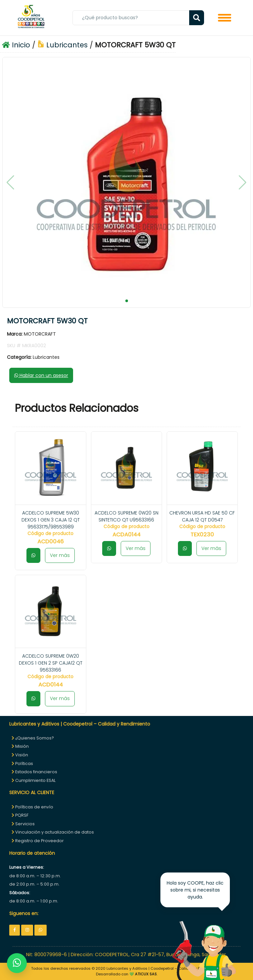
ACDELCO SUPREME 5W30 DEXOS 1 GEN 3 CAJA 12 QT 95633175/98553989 (51, 520)
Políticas (22, 763)
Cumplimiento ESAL (34, 780)
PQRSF (20, 815)
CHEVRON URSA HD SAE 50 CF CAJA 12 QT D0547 (202, 516)
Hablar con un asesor (41, 375)
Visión (20, 755)
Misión (20, 746)
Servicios (23, 824)
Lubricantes (63, 45)
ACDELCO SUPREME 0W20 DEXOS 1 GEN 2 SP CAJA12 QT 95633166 (51, 663)
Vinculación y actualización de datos (53, 832)
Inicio (16, 45)
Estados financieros (34, 772)
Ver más (60, 555)
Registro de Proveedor (38, 841)
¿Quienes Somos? (33, 738)
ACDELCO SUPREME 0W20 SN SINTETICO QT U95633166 (126, 516)
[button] (127, 301)
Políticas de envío (32, 807)
